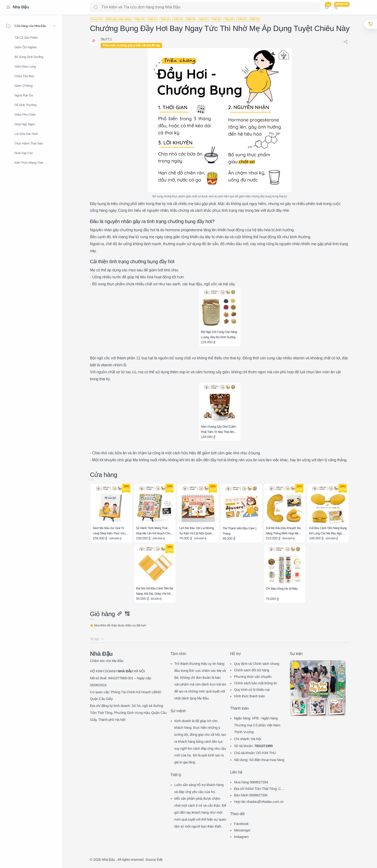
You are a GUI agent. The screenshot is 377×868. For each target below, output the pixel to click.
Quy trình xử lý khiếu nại (252, 690)
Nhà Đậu (21, 7)
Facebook (241, 824)
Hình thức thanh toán (249, 696)
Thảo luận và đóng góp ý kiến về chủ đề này (131, 45)
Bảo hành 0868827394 (251, 795)
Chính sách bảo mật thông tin (255, 683)
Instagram (241, 837)
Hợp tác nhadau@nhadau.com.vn (259, 802)
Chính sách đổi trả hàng (251, 670)
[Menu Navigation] (8, 7)
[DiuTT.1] (106, 39)
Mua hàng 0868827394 (251, 782)
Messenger (242, 830)
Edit (160, 860)
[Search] (205, 7)
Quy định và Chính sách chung (257, 664)
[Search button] (96, 7)
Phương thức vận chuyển (253, 677)
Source (151, 860)
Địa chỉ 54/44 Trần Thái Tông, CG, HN (259, 789)
